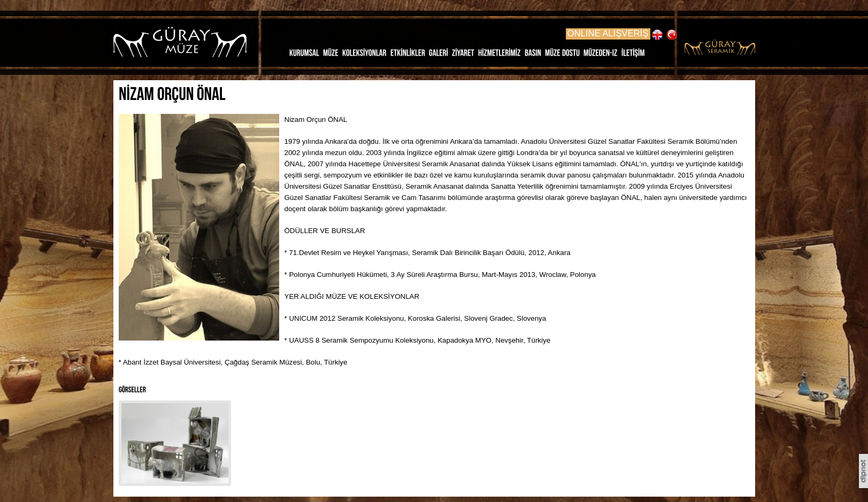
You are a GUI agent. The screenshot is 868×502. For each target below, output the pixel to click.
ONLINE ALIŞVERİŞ (608, 33)
